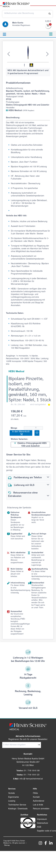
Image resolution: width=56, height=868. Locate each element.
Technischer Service (17, 805)
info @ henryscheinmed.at (31, 779)
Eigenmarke (14, 797)
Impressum (42, 819)
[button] (9, 54)
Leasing (12, 801)
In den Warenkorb (21, 433)
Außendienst (39, 801)
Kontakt (36, 797)
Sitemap (7, 845)
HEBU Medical (20, 110)
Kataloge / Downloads (18, 809)
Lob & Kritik (38, 805)
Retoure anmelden (41, 809)
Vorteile (12, 793)
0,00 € (48, 21)
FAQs (35, 793)
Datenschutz (43, 823)
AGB (39, 827)
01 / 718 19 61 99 (32, 771)
